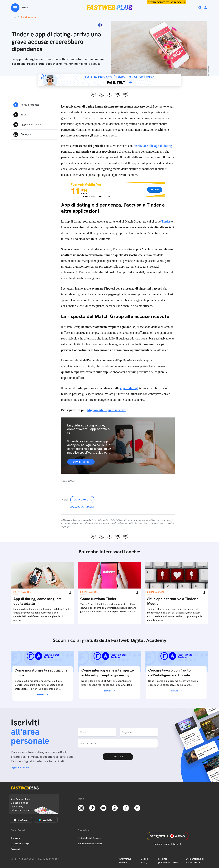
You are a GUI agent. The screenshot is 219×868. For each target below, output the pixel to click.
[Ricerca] (200, 8)
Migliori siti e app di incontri (106, 410)
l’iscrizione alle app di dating (153, 146)
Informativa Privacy (125, 861)
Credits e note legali (20, 844)
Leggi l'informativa (20, 767)
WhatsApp (118, 94)
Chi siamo (16, 838)
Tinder (166, 221)
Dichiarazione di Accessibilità (195, 861)
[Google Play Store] (46, 820)
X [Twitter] (102, 94)
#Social (90, 507)
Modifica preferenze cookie (168, 861)
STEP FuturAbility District (90, 844)
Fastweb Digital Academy (90, 838)
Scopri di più (81, 462)
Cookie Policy (145, 861)
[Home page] (109, 8)
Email (126, 94)
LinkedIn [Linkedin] (93, 94)
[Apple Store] (21, 820)
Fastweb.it (16, 849)
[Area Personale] (206, 8)
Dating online (83, 500)
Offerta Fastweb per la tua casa (165, 2)
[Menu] (19, 8)
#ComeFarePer (78, 507)
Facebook (110, 94)
